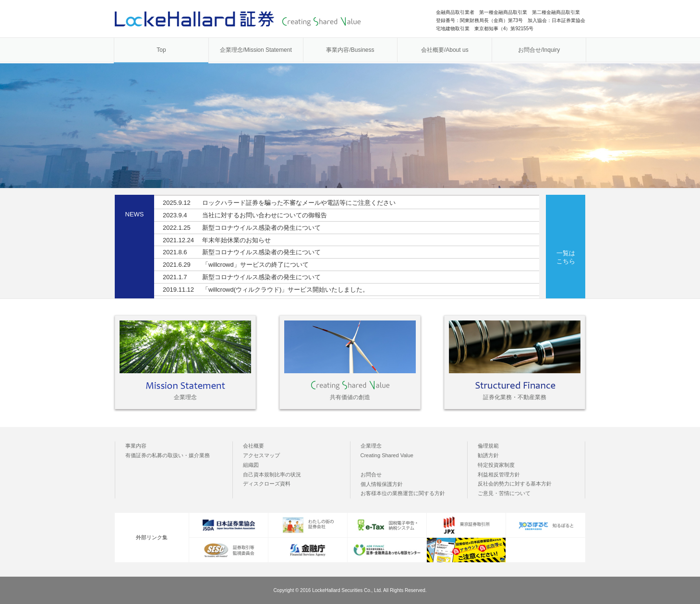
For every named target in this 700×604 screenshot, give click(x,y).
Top (161, 50)
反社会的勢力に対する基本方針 (515, 484)
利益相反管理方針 (499, 474)
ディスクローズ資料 (267, 484)
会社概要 (253, 446)
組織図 (251, 465)
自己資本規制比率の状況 (272, 474)
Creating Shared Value (387, 455)
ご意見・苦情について (504, 493)
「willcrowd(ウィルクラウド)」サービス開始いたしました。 (266, 290)
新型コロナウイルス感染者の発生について (242, 228)
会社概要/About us (445, 50)
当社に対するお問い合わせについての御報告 (245, 215)
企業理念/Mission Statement (256, 50)
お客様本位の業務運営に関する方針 (403, 493)
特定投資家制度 (496, 465)
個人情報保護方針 (382, 484)
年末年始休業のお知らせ (217, 240)
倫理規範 (488, 446)
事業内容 (136, 446)
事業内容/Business (350, 50)
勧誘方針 (488, 455)
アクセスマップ (261, 455)
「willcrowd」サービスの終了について (236, 265)
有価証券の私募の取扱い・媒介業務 (168, 455)
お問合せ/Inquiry (539, 50)
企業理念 (371, 446)
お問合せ (371, 474)
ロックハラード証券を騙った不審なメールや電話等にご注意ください (279, 203)
